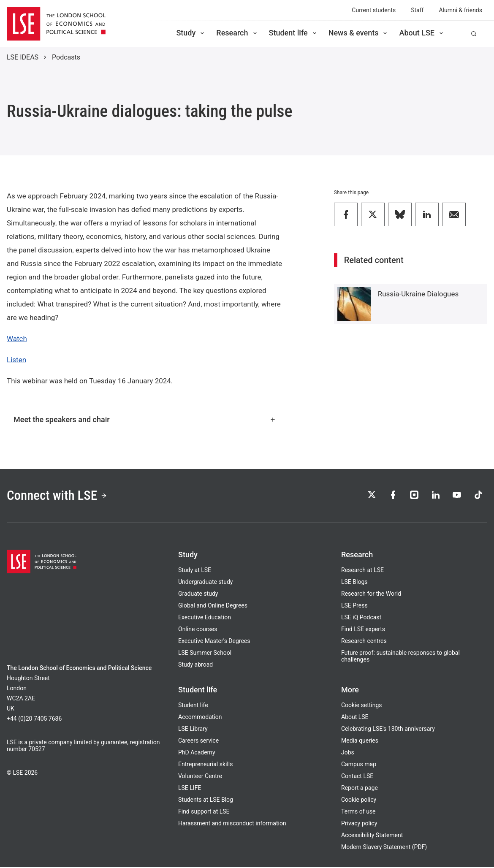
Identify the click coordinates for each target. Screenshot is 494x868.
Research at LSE (362, 571)
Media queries (360, 741)
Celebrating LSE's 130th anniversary (388, 730)
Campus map (359, 765)
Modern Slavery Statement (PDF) (384, 848)
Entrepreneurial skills (205, 765)
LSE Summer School (205, 654)
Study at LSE (195, 571)
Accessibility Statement (372, 836)
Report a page (360, 789)
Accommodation (200, 718)
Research (237, 33)
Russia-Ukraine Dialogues (418, 294)
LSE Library (193, 730)
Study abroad (195, 665)
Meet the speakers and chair (145, 419)
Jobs (348, 753)
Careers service (198, 741)
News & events (359, 33)
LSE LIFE (190, 789)
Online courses (198, 630)
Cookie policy (359, 800)
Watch (17, 339)
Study (191, 33)
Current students (374, 10)
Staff (417, 10)
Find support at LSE (204, 812)
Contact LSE (357, 777)
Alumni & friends (460, 10)
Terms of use (358, 812)
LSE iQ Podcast (361, 618)
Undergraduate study (205, 583)
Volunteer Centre (200, 777)
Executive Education (205, 618)
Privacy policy (359, 824)
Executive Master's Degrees (214, 642)
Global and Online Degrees (213, 606)
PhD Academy (197, 753)
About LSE (422, 33)
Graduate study (198, 594)
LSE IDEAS (23, 57)
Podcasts (66, 57)
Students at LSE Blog (206, 800)
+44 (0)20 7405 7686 (34, 719)
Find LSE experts (363, 630)
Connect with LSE (58, 496)
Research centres (364, 642)
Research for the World (371, 594)
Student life (293, 33)
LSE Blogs (354, 583)
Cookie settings (362, 706)
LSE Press (354, 606)
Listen (16, 360)
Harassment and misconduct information (232, 824)
